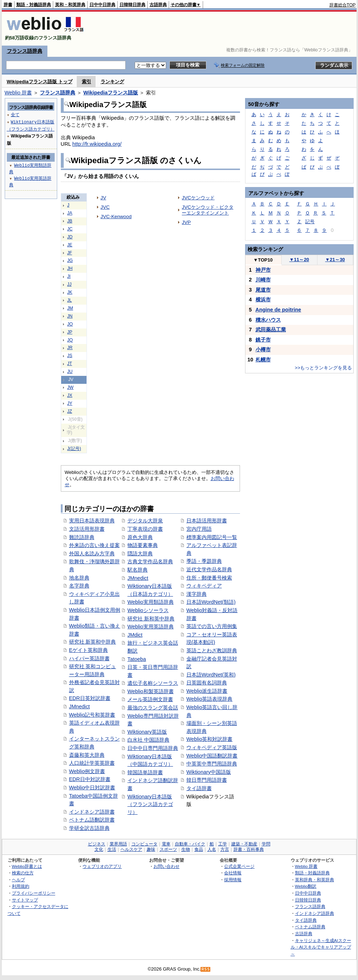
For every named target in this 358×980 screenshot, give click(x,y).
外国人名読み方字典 (92, 553)
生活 (112, 849)
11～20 (299, 260)
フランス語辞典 (25, 51)
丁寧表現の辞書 (145, 529)
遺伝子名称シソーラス (153, 683)
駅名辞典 (138, 570)
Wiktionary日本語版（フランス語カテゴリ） (150, 804)
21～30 (335, 260)
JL (70, 300)
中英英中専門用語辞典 (212, 764)
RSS (206, 969)
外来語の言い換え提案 (94, 545)
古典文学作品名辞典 (150, 561)
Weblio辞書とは (27, 866)
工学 (223, 844)
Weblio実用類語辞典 (151, 602)
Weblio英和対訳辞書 (210, 739)
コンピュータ (144, 844)
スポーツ (168, 849)
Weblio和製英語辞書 (151, 691)
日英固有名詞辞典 (207, 683)
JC (70, 229)
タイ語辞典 (306, 920)
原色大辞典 (140, 537)
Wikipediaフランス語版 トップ (40, 82)
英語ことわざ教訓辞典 (212, 650)
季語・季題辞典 (204, 561)
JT (70, 364)
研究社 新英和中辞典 (93, 642)
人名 (212, 849)
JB (70, 221)
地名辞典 (79, 578)
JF (70, 253)
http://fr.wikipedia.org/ (97, 144)
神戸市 (263, 270)
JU (70, 372)
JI (69, 276)
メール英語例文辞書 (150, 699)
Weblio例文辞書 (87, 771)
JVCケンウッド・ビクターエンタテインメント (207, 210)
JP (70, 332)
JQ (70, 340)
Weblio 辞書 (18, 93)
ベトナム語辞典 (310, 927)
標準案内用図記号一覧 (212, 537)
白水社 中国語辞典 (148, 740)
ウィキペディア (204, 586)
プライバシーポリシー (34, 893)
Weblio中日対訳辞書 (92, 788)
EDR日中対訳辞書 (90, 779)
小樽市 (263, 349)
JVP (186, 222)
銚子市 (263, 340)
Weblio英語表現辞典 (210, 699)
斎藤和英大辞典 (87, 755)
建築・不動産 (244, 844)
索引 (87, 82)
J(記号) (74, 449)
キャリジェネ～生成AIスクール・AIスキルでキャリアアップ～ (321, 947)
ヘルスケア (131, 849)
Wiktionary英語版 (147, 732)
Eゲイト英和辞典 (89, 650)
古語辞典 (158, 5)
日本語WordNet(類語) (211, 602)
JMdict (135, 635)
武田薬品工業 (271, 330)
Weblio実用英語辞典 (151, 627)
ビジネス (97, 844)
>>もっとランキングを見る (323, 368)
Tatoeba (137, 659)
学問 (266, 844)
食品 (199, 849)
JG (70, 260)
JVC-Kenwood (116, 217)
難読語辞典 (82, 537)
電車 (166, 844)
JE (70, 245)
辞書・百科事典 (249, 849)
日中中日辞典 (102, 5)
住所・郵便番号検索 (209, 578)
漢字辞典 (197, 594)
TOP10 (263, 260)
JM (70, 308)
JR (70, 348)
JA (70, 213)
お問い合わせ (167, 866)
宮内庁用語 (199, 529)
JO (70, 324)
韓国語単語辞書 (145, 772)
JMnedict (80, 707)
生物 (186, 849)
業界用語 (118, 844)
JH (70, 268)
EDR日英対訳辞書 (90, 698)
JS (70, 356)
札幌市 (263, 360)
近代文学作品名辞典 (209, 569)
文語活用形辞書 (87, 529)
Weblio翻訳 (306, 886)
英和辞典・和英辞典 (315, 880)
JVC (105, 207)
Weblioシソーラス (148, 610)
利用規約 (21, 886)
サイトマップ (25, 900)
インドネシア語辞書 (92, 812)
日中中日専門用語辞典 (153, 748)
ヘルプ (18, 880)
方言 (225, 849)
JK (70, 292)
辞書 (8, 5)
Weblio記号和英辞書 (92, 715)
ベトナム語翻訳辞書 (92, 820)
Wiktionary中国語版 (209, 772)
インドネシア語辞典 (315, 913)
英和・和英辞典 (70, 5)
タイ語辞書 (199, 788)
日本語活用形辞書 (207, 521)
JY (70, 403)
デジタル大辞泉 (145, 521)
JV (104, 198)
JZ (70, 411)
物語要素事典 (143, 545)
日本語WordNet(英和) (211, 675)
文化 (99, 849)
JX (70, 395)
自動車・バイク (190, 844)
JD (70, 237)
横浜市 (263, 300)
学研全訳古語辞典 (89, 828)
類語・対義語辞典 (34, 5)
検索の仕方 (23, 873)
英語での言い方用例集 (212, 626)
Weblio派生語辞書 (207, 691)
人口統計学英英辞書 (92, 763)
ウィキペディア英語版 (212, 747)
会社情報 (233, 873)
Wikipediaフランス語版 (111, 93)
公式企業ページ (239, 866)
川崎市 (263, 280)
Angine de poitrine (278, 310)
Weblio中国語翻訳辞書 (212, 756)
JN (70, 316)
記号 (310, 222)
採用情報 (233, 880)
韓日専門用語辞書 (207, 780)
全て (15, 114)
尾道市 (263, 290)
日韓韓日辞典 (132, 5)
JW (71, 387)
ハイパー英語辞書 (89, 658)
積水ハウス (268, 320)
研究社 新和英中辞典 (151, 619)
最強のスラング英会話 (153, 708)
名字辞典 (79, 586)
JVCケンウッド (198, 198)
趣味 (151, 849)
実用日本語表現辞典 (92, 521)
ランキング (112, 82)
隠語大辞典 (140, 553)
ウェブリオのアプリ (102, 866)
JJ (70, 284)
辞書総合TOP (343, 5)
